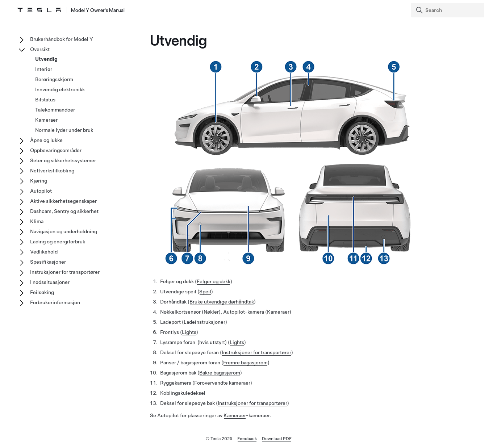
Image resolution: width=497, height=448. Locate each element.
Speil (205, 292)
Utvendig (46, 59)
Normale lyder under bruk (64, 130)
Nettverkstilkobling (52, 171)
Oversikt (40, 49)
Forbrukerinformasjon (55, 302)
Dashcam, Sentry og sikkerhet (64, 211)
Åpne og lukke (46, 140)
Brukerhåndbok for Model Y (62, 39)
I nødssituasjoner (50, 282)
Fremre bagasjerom (245, 363)
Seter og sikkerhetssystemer (63, 160)
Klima (37, 221)
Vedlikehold (44, 252)
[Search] (448, 10)
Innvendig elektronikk (60, 89)
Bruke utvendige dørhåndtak (222, 302)
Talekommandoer (55, 110)
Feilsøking (42, 292)
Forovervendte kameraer (222, 383)
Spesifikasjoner (48, 262)
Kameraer (278, 312)
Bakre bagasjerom (220, 373)
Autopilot (41, 191)
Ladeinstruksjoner (204, 322)
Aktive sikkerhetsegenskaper (63, 201)
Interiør (44, 69)
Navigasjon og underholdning (64, 231)
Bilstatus (45, 100)
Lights (189, 332)
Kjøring (39, 181)
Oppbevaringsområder (56, 150)
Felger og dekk (214, 281)
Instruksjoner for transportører (256, 352)
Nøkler (211, 312)
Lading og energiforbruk (58, 242)
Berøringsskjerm (54, 79)
